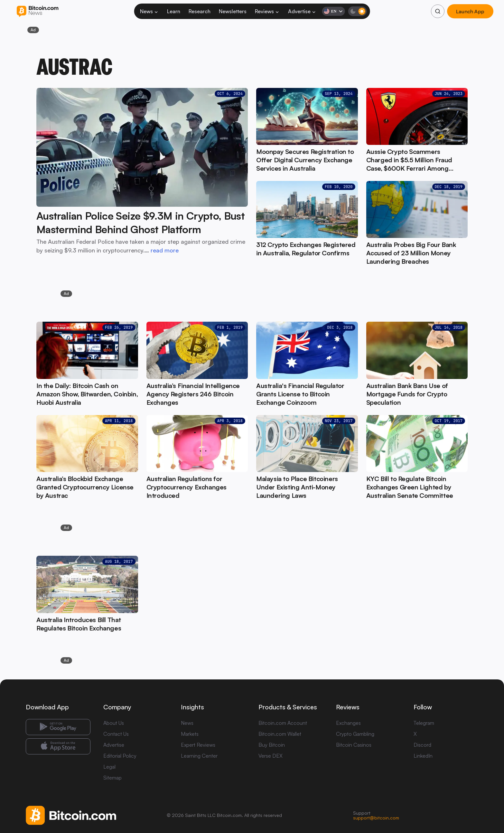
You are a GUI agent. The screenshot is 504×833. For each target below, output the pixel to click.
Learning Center (199, 756)
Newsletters (233, 11)
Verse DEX (271, 756)
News (149, 11)
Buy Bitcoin (272, 745)
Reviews (267, 11)
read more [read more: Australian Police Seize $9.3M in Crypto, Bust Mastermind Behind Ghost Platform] (165, 250)
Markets (190, 734)
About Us (114, 723)
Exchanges (348, 723)
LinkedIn (423, 756)
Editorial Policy (120, 756)
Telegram (424, 723)
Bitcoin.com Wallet (280, 734)
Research (200, 11)
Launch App (470, 11)
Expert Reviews (198, 745)
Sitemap (112, 778)
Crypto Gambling (355, 734)
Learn (174, 11)
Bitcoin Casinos (354, 745)
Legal (109, 767)
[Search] (438, 11)
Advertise (302, 11)
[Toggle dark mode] (357, 11)
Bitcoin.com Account (283, 723)
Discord (422, 745)
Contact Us (116, 734)
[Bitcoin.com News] (37, 11)
